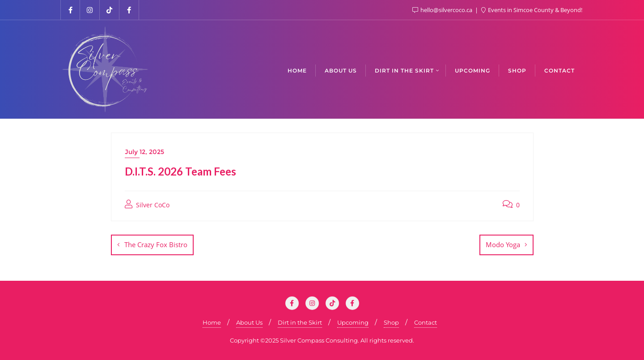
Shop (391, 322)
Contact (426, 322)
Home (212, 322)
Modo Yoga (503, 244)
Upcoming (353, 322)
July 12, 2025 (144, 152)
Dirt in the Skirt (300, 322)
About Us (249, 322)
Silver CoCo (147, 205)
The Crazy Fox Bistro (156, 244)
